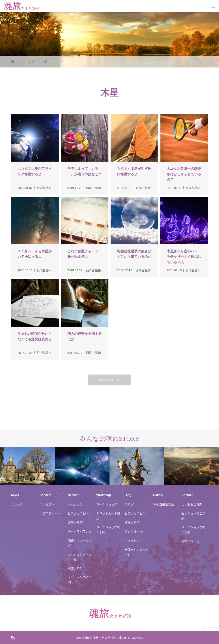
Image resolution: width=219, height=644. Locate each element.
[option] (27, 466)
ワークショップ (107, 504)
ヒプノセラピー (78, 513)
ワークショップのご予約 (108, 530)
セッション (75, 504)
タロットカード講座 (108, 516)
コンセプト (47, 504)
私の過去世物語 (164, 504)
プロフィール (52, 513)
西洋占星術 (75, 523)
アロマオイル (134, 531)
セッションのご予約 (80, 580)
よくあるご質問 (192, 504)
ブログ (129, 504)
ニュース (17, 504)
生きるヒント (134, 541)
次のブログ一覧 (109, 380)
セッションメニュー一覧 (80, 557)
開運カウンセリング (80, 543)
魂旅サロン (75, 568)
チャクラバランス (80, 531)
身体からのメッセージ (137, 552)
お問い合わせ (190, 541)
